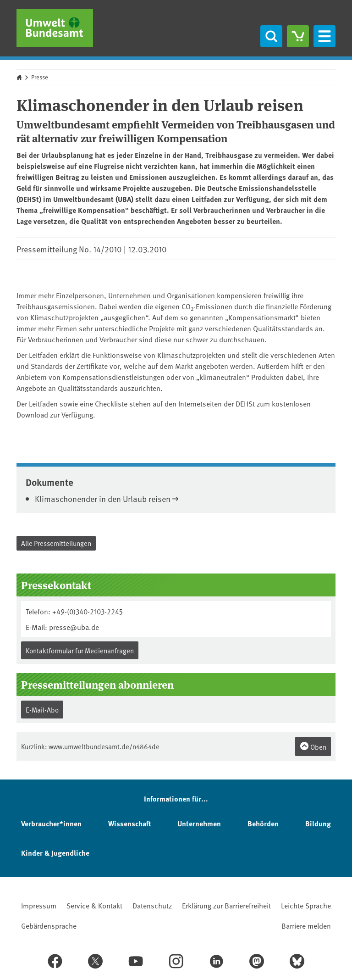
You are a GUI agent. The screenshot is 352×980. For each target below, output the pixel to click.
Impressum (39, 905)
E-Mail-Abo (42, 710)
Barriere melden (306, 925)
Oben (313, 746)
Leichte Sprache (306, 905)
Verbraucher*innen (51, 823)
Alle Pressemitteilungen (56, 543)
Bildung (318, 823)
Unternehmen (199, 823)
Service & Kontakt (94, 905)
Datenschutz (152, 905)
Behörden (263, 823)
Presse (40, 77)
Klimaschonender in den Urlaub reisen (103, 498)
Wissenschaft (129, 823)
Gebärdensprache (49, 925)
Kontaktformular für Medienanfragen (80, 650)
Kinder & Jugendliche (55, 853)
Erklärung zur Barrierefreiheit (226, 905)
